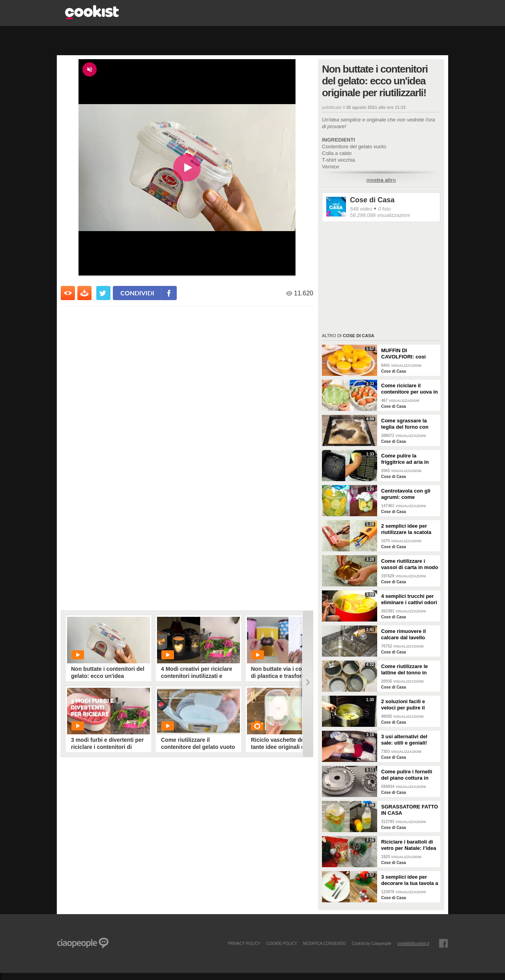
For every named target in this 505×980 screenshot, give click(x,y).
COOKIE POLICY (282, 943)
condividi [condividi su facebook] (137, 293)
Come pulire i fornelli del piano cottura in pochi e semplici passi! (409, 775)
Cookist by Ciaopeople (372, 943)
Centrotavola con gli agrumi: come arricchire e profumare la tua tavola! (408, 494)
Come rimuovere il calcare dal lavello (403, 634)
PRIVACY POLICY (244, 943)
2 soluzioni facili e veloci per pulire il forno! (403, 705)
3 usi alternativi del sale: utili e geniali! (404, 740)
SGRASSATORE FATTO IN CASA (410, 810)
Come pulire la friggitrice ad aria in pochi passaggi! (405, 459)
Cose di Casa (372, 200)
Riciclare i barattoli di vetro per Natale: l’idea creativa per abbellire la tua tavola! (410, 845)
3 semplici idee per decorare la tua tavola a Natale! (410, 880)
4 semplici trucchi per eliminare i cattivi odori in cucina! (409, 599)
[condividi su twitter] (103, 293)
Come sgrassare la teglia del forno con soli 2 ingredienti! (405, 424)
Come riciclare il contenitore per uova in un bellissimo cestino (410, 389)
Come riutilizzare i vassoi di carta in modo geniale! (410, 564)
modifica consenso (324, 943)
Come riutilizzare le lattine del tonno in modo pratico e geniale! (404, 670)
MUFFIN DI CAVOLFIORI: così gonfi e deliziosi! (403, 354)
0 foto (384, 209)
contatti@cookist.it (413, 943)
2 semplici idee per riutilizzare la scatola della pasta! (406, 529)
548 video (361, 209)
